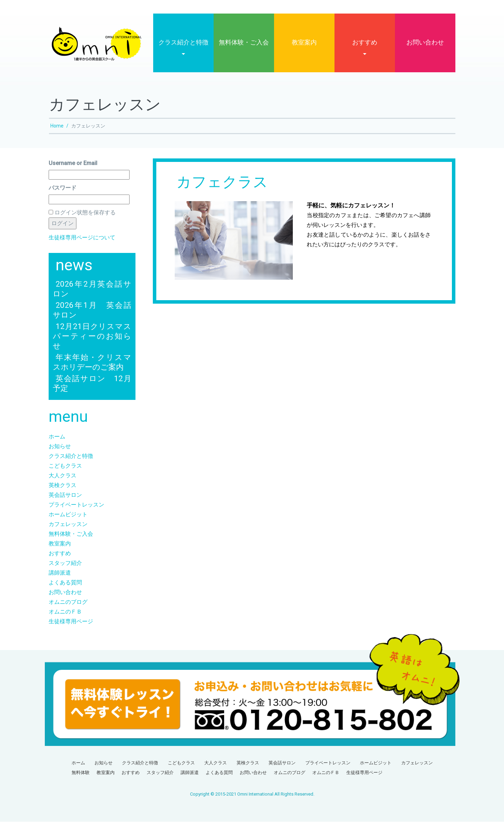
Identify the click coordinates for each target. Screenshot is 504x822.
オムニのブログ (68, 602)
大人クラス (63, 476)
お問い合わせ (425, 43)
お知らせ (60, 447)
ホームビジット (68, 515)
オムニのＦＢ (65, 612)
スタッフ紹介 (65, 563)
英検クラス (63, 486)
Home (57, 126)
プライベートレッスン (76, 505)
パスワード (63, 188)
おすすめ (365, 43)
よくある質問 (65, 583)
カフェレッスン (68, 524)
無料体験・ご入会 (244, 43)
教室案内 (304, 43)
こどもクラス (65, 466)
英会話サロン (65, 495)
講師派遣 (60, 573)
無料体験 (81, 773)
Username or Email (73, 163)
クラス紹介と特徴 (183, 43)
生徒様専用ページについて (82, 238)
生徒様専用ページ (71, 622)
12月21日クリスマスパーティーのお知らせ (92, 336)
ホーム (57, 437)
